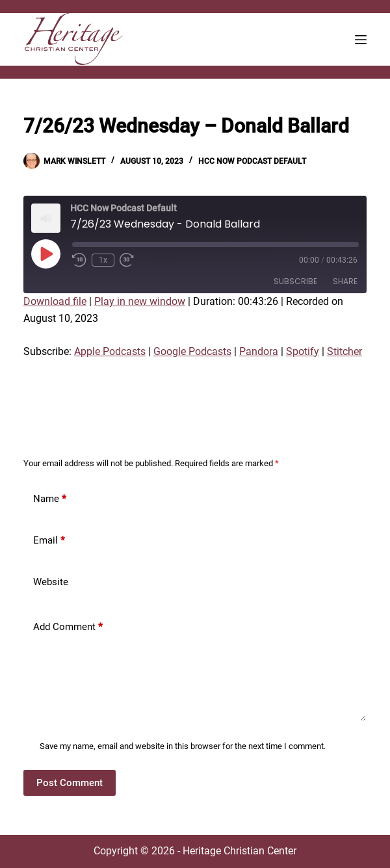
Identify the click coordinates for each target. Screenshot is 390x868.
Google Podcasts (192, 351)
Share (345, 281)
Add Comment (68, 627)
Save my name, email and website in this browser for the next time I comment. (183, 746)
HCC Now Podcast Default (252, 161)
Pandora (259, 351)
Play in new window (140, 301)
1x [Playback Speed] (103, 260)
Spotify (303, 351)
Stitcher (344, 351)
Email (49, 541)
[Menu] (361, 40)
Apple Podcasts (110, 351)
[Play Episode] (45, 254)
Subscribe (295, 281)
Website (51, 582)
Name (50, 499)
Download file (55, 301)
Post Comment (70, 783)
